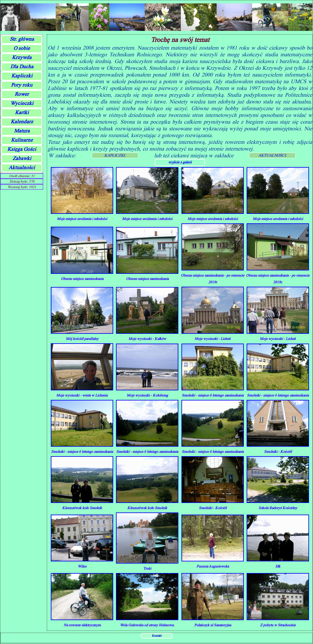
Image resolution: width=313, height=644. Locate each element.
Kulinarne (22, 140)
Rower (22, 94)
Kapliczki (22, 76)
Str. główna (22, 39)
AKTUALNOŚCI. (272, 155)
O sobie (22, 48)
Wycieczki (22, 103)
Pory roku (22, 85)
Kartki (22, 112)
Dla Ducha (22, 67)
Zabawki (22, 158)
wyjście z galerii (180, 162)
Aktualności (22, 168)
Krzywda (22, 57)
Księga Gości (22, 149)
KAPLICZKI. (115, 155)
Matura (22, 131)
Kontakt (157, 635)
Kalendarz (22, 122)
